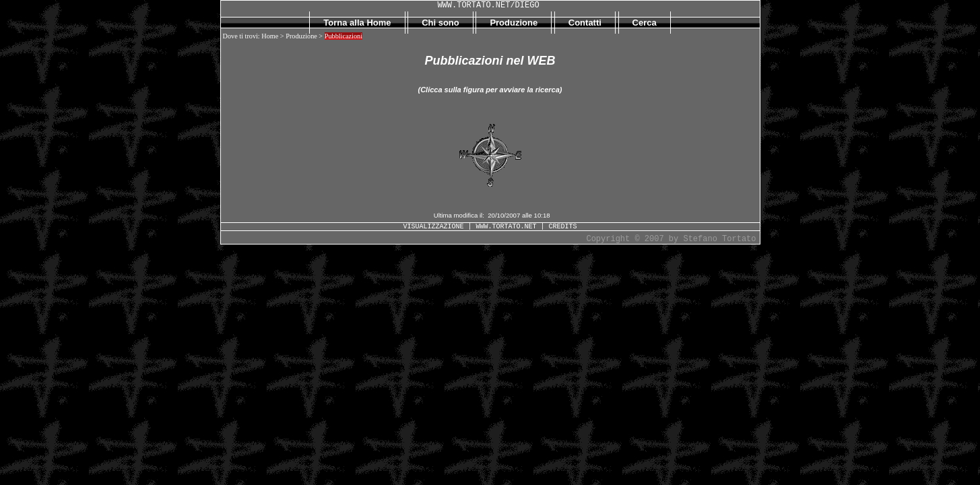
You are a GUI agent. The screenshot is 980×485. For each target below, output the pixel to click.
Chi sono (440, 23)
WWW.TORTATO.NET (506, 227)
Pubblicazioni (344, 36)
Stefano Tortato (719, 239)
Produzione (514, 23)
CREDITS (563, 227)
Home (270, 36)
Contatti (585, 23)
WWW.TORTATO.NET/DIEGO (488, 5)
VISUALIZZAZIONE (433, 227)
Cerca (645, 23)
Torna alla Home (357, 23)
